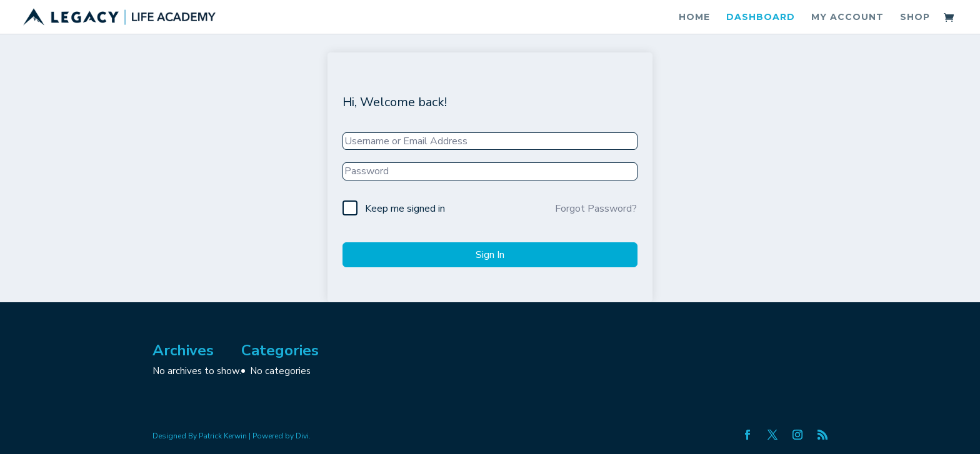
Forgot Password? (596, 209)
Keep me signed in (405, 209)
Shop (915, 17)
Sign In (490, 255)
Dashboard (761, 17)
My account (847, 17)
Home (694, 17)
